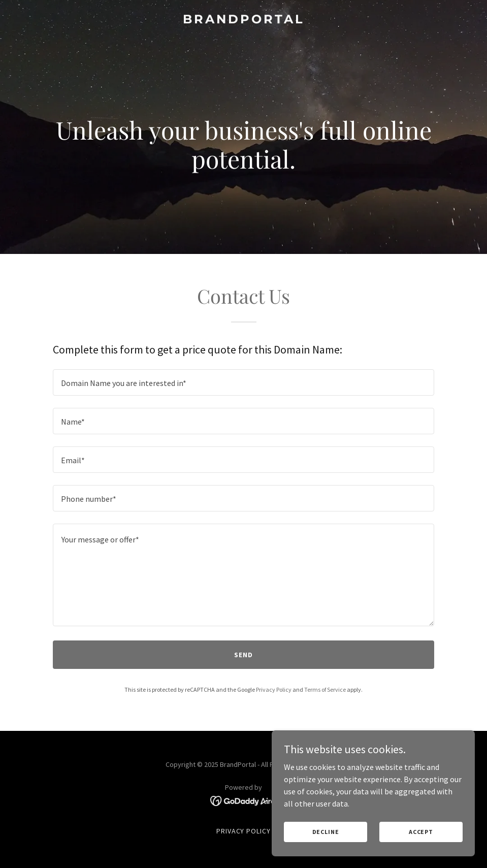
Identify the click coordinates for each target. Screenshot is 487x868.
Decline (326, 832)
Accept (421, 832)
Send (244, 655)
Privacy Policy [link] (274, 689)
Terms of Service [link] (325, 689)
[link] (244, 20)
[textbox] (244, 382)
